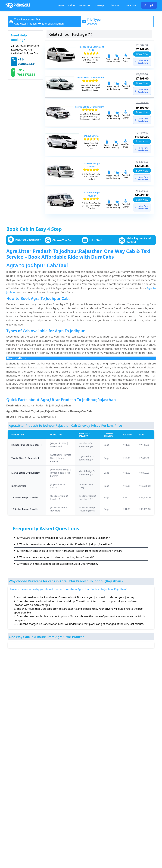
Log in (149, 5)
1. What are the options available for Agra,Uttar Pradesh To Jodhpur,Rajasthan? (63, 538)
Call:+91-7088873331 (79, 5)
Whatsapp (100, 5)
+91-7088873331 (27, 62)
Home (61, 5)
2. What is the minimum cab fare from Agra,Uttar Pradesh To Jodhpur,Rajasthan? (64, 544)
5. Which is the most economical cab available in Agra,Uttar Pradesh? (57, 564)
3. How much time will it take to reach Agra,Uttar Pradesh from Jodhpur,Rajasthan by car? (69, 551)
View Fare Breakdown (142, 62)
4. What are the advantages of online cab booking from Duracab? (55, 557)
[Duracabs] (18, 5)
